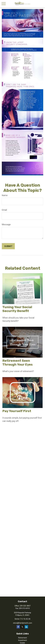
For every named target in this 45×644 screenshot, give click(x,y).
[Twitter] (22, 627)
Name (5, 195)
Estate (22, 643)
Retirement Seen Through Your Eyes (18, 363)
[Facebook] (18, 627)
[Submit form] (8, 246)
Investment (23, 640)
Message (6, 224)
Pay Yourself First (17, 411)
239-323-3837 (25, 606)
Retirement (23, 638)
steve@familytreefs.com (23, 623)
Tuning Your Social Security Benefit (17, 309)
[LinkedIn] (26, 627)
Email (4, 210)
